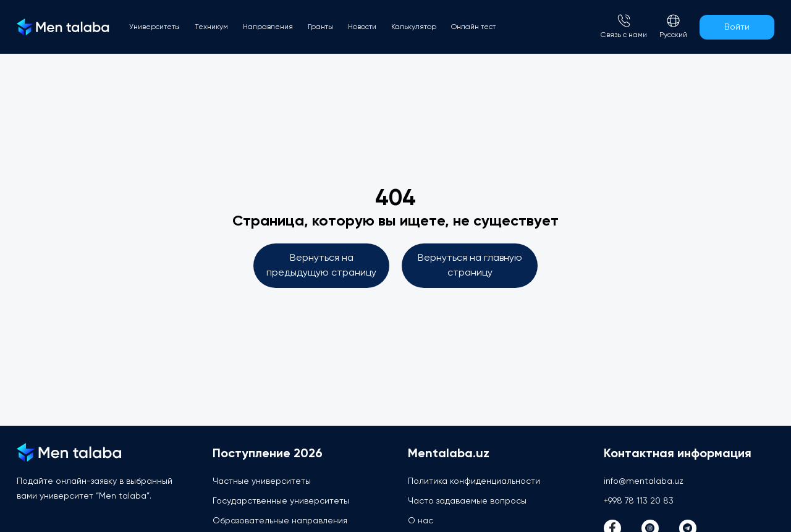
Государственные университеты (281, 501)
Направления (268, 27)
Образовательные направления (280, 521)
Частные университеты (262, 481)
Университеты (154, 27)
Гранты (320, 27)
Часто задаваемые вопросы (467, 501)
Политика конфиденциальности (474, 481)
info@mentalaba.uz (644, 481)
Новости (362, 27)
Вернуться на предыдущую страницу (321, 266)
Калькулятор (414, 27)
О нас (421, 521)
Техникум (211, 27)
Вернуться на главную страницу (470, 266)
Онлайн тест (473, 27)
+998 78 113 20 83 (639, 501)
